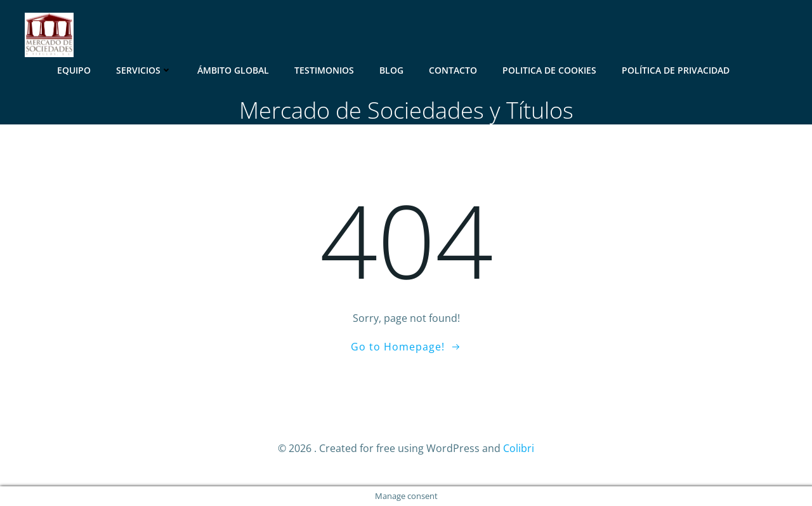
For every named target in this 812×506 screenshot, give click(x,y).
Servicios (144, 70)
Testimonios (324, 70)
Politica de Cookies (549, 70)
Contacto (453, 70)
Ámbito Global (233, 70)
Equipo (74, 70)
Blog (391, 70)
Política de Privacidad (676, 70)
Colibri (519, 448)
